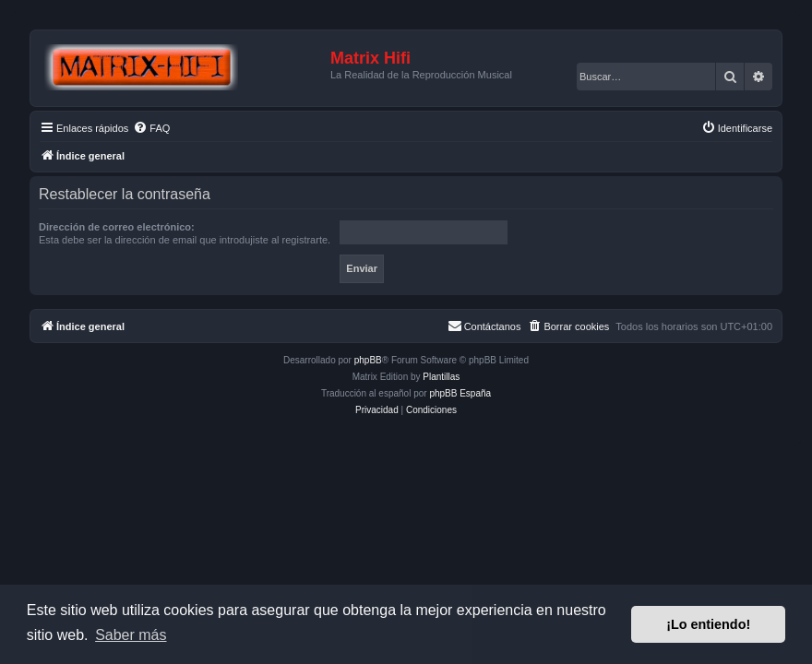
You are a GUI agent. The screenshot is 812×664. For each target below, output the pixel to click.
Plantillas (441, 377)
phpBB (368, 360)
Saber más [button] (131, 635)
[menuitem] (151, 128)
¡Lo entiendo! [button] (708, 624)
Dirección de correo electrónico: (117, 227)
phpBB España (460, 393)
